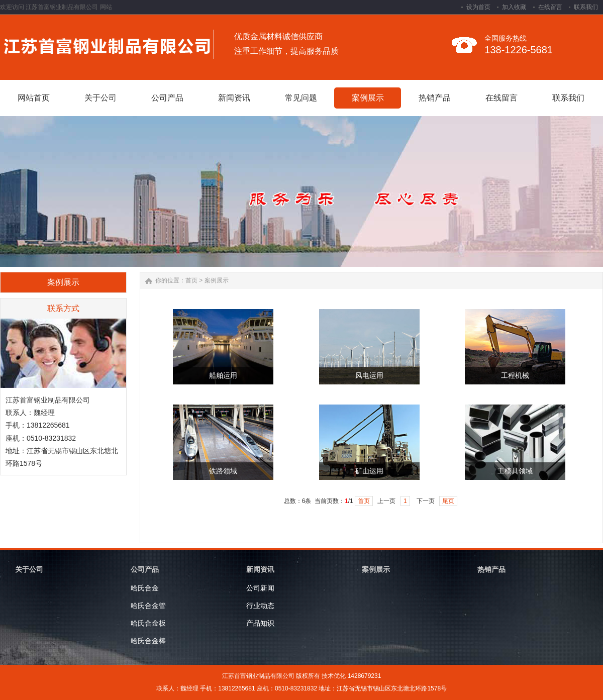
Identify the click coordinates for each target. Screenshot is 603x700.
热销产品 (491, 569)
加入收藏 (514, 7)
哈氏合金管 (148, 606)
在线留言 (550, 7)
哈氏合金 (145, 588)
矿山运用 (369, 471)
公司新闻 (260, 588)
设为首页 (478, 7)
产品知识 (260, 623)
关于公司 (29, 569)
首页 (191, 280)
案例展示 (217, 280)
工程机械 (515, 376)
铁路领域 (223, 471)
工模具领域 (515, 471)
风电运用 (369, 376)
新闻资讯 (260, 569)
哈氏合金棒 (148, 641)
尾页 (448, 501)
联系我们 (586, 7)
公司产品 (145, 569)
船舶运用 (223, 376)
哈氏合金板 (148, 623)
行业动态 (260, 606)
